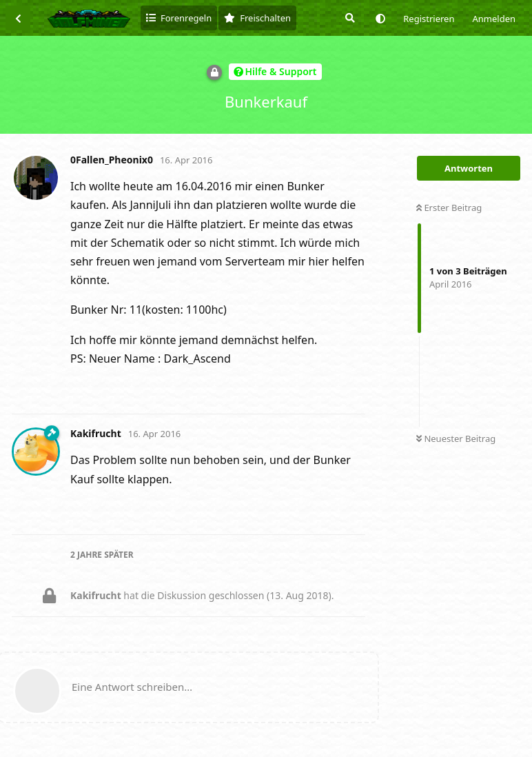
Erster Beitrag (449, 208)
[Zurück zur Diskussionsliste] (18, 18)
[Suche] (349, 18)
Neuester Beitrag (456, 438)
